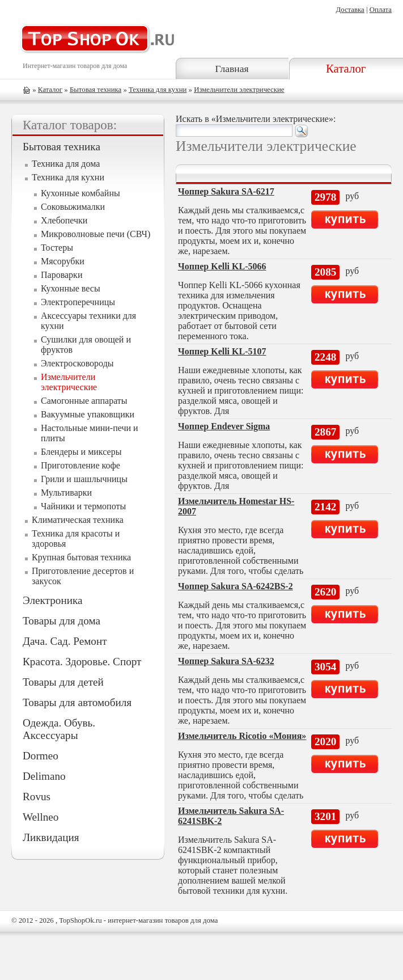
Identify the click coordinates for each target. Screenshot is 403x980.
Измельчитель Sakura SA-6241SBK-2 (231, 816)
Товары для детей (63, 682)
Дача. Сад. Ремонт (65, 641)
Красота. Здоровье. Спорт (82, 662)
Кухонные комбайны (80, 193)
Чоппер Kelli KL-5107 (222, 351)
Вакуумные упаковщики (88, 414)
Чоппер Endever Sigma (224, 426)
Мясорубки (63, 261)
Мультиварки (66, 493)
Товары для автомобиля (77, 702)
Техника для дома (66, 164)
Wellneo (41, 817)
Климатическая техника (78, 520)
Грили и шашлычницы (84, 479)
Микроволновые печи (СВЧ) (96, 234)
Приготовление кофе (80, 465)
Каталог (346, 68)
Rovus (37, 797)
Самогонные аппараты (84, 401)
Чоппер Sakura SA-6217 (226, 191)
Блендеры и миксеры (81, 452)
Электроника (52, 600)
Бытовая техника (96, 90)
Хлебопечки (64, 220)
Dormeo (41, 756)
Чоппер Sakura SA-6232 (226, 661)
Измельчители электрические (239, 90)
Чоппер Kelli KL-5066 (222, 266)
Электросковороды (77, 363)
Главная (232, 69)
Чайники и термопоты (83, 506)
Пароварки (61, 275)
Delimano (44, 776)
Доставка (350, 10)
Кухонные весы (71, 288)
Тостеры (57, 248)
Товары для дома (61, 621)
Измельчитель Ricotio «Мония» (242, 736)
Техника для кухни (158, 90)
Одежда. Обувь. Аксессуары (59, 729)
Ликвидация (51, 837)
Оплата (381, 10)
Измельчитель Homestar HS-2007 (236, 506)
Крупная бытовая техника (81, 557)
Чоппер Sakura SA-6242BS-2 (236, 586)
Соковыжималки (73, 207)
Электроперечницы (78, 302)
